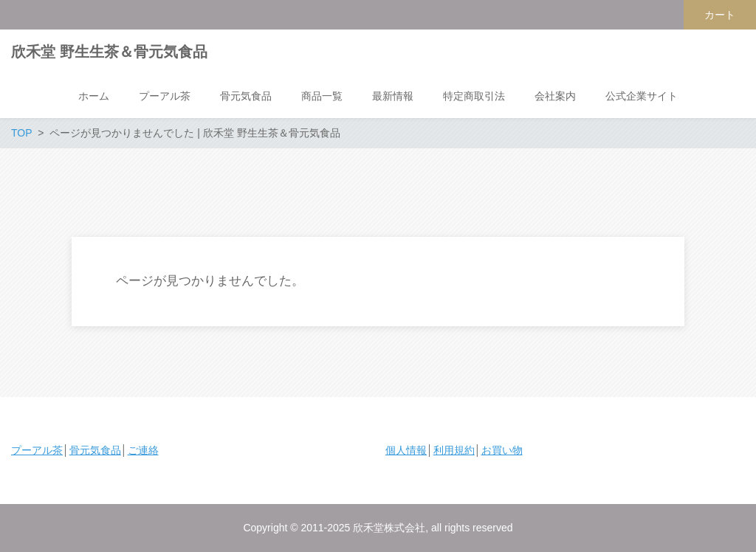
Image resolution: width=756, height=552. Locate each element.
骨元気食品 (95, 450)
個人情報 (406, 450)
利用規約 (454, 450)
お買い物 (502, 450)
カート (720, 15)
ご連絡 (143, 450)
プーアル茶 (37, 450)
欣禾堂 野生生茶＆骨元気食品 (109, 52)
